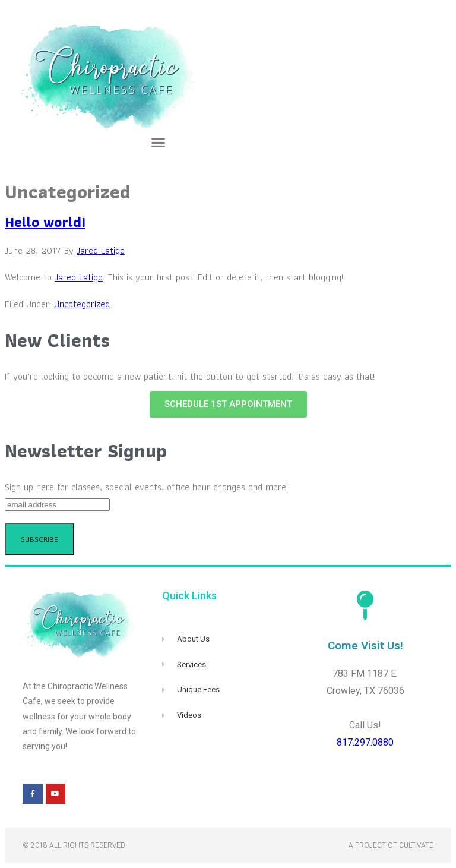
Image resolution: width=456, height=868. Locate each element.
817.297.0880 (365, 742)
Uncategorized (82, 304)
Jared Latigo (79, 277)
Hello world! (45, 222)
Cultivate (416, 845)
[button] (159, 143)
